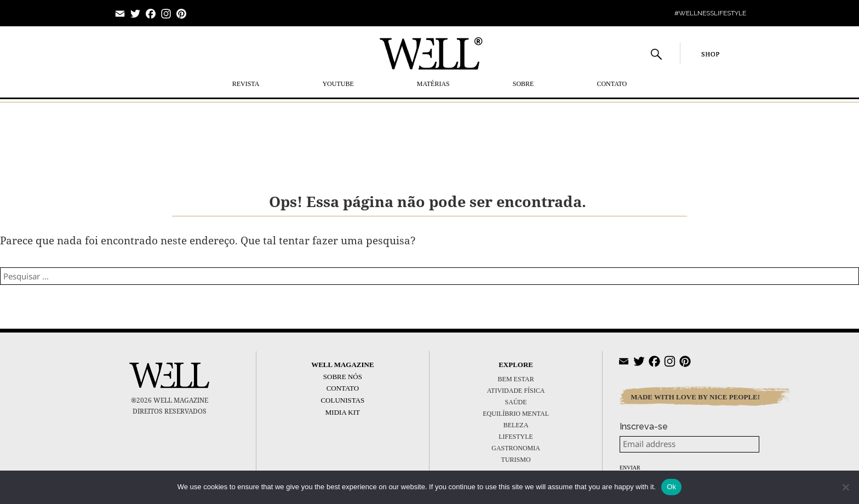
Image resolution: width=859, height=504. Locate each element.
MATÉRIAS (433, 84)
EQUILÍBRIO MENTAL (516, 414)
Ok (671, 487)
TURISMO (516, 460)
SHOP (711, 54)
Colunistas (342, 400)
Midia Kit (343, 412)
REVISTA (246, 84)
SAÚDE (516, 402)
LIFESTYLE (516, 437)
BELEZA (516, 425)
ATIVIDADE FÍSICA (516, 391)
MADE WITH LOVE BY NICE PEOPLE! (695, 397)
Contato (612, 84)
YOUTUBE (338, 84)
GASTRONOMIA (516, 448)
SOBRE (523, 84)
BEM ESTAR (516, 379)
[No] (845, 487)
